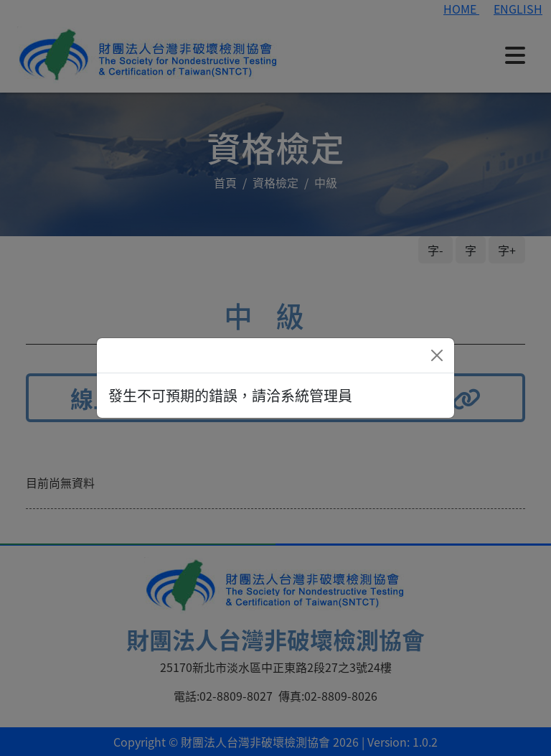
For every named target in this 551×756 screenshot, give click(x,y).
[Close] (437, 355)
